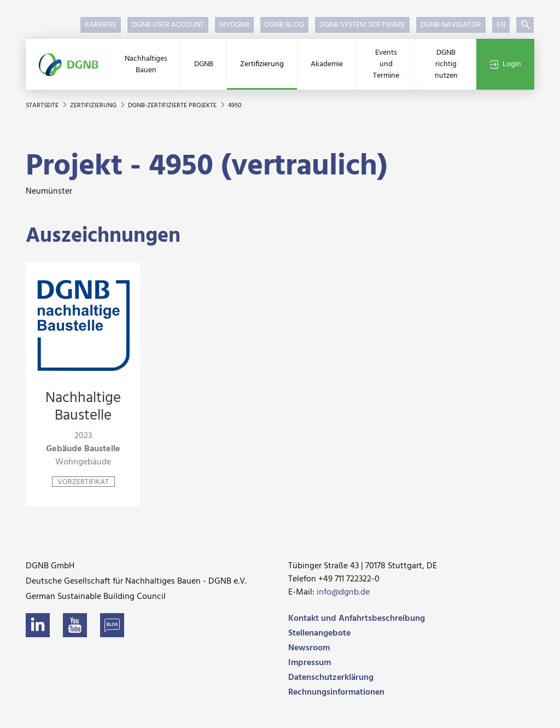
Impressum (310, 663)
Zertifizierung (262, 64)
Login (505, 64)
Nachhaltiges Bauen (146, 65)
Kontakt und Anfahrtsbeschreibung (357, 619)
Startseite (43, 106)
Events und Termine (386, 64)
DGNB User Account (168, 25)
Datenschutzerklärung (331, 678)
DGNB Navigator (451, 25)
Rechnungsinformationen (336, 692)
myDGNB (234, 25)
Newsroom (309, 648)
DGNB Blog (284, 25)
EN (501, 25)
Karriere (101, 25)
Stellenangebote (319, 633)
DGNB (204, 64)
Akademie (327, 64)
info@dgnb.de (343, 592)
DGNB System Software (362, 25)
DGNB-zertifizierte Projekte (173, 106)
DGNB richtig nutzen (446, 64)
